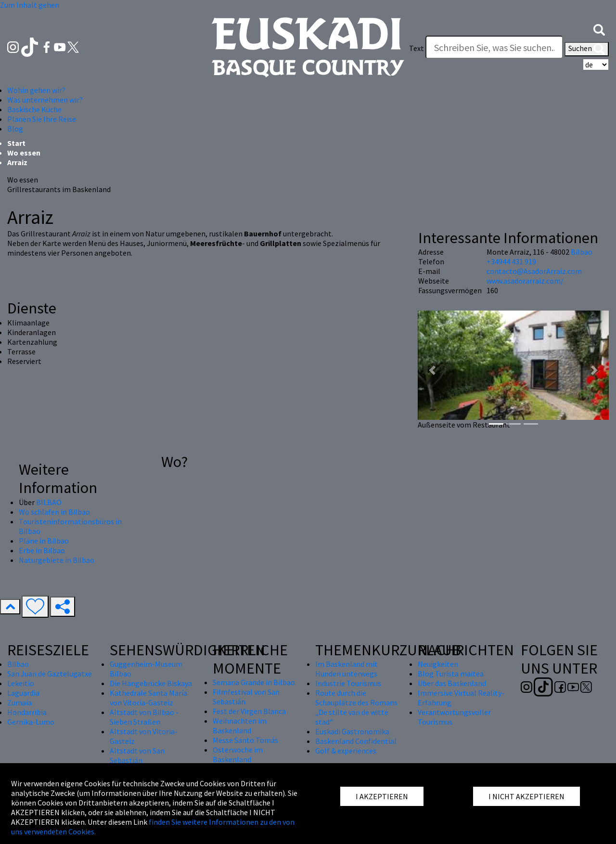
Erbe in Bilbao (42, 550)
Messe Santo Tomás (245, 740)
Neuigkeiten (438, 664)
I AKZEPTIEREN (382, 796)
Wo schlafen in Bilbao (54, 512)
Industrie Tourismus (348, 683)
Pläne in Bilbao (44, 541)
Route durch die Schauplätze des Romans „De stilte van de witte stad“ (356, 707)
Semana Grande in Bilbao (254, 682)
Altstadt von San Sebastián (137, 755)
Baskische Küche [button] (34, 109)
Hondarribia (27, 712)
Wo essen (24, 153)
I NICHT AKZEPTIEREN (526, 796)
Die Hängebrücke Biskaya (151, 683)
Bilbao (582, 252)
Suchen (587, 49)
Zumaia (19, 702)
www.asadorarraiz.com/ (525, 281)
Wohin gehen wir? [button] (36, 90)
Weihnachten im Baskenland (240, 726)
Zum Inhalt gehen (30, 5)
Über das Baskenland (452, 683)
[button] (599, 29)
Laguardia (23, 693)
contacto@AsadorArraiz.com (534, 271)
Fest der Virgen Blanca (249, 711)
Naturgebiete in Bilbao (57, 560)
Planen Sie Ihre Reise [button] (42, 119)
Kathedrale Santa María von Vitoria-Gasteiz (148, 698)
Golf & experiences (346, 751)
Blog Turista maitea (451, 674)
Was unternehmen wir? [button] (45, 100)
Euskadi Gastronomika (352, 731)
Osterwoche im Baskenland (238, 754)
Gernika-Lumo (31, 722)
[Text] (494, 47)
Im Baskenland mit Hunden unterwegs (346, 669)
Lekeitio (21, 683)
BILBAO (49, 502)
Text (417, 48)
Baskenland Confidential (356, 741)
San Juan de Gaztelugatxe (50, 674)
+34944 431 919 (511, 261)
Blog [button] (15, 129)
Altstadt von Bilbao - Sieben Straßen (144, 717)
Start (16, 143)
